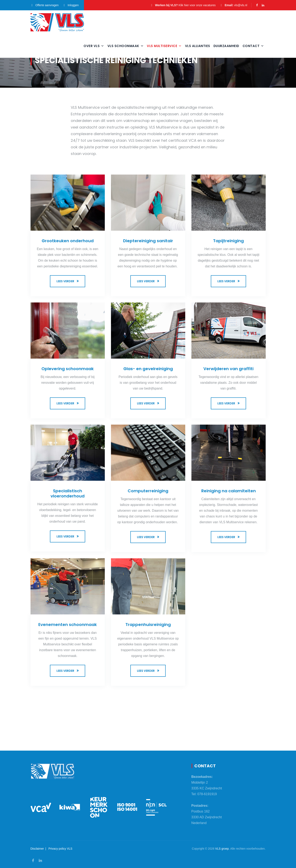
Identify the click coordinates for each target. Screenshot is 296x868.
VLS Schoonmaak (126, 46)
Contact (253, 46)
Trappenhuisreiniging (148, 625)
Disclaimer (37, 849)
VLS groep (222, 849)
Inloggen (71, 5)
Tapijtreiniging (228, 241)
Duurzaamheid (226, 46)
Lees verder (65, 281)
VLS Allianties (198, 46)
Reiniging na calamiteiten (229, 491)
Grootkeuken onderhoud (68, 241)
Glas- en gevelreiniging (148, 369)
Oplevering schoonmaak (68, 369)
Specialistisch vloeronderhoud (68, 493)
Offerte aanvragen (45, 5)
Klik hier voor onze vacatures (197, 5)
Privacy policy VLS (60, 849)
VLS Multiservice (164, 46)
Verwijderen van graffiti (228, 369)
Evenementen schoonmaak (68, 625)
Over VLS (94, 46)
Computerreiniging (148, 491)
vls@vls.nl (241, 5)
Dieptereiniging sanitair (148, 241)
